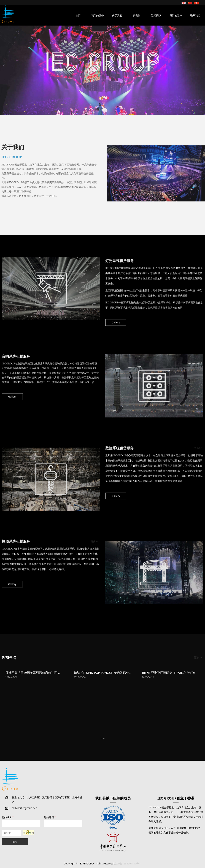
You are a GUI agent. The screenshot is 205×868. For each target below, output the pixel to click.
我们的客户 (176, 15)
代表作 (137, 15)
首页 (78, 15)
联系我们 (195, 15)
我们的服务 (98, 15)
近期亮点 (156, 15)
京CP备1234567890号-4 (128, 863)
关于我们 (117, 15)
